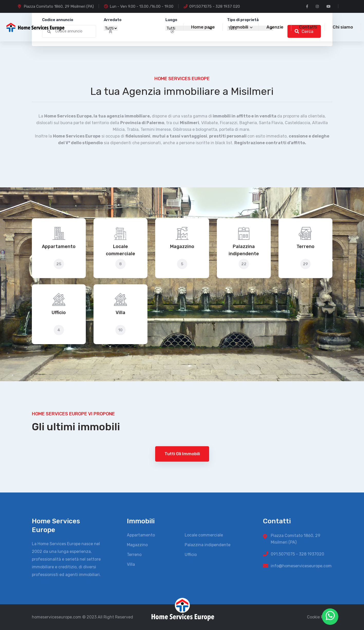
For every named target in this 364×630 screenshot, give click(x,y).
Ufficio (59, 313)
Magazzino (182, 246)
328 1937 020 (228, 6)
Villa (120, 313)
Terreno (305, 246)
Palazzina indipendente (244, 250)
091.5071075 (200, 6)
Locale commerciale (120, 250)
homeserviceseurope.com (57, 617)
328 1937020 (312, 554)
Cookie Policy (320, 617)
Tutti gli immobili (182, 454)
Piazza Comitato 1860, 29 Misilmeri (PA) (59, 6)
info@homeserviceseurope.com (301, 566)
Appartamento (59, 246)
